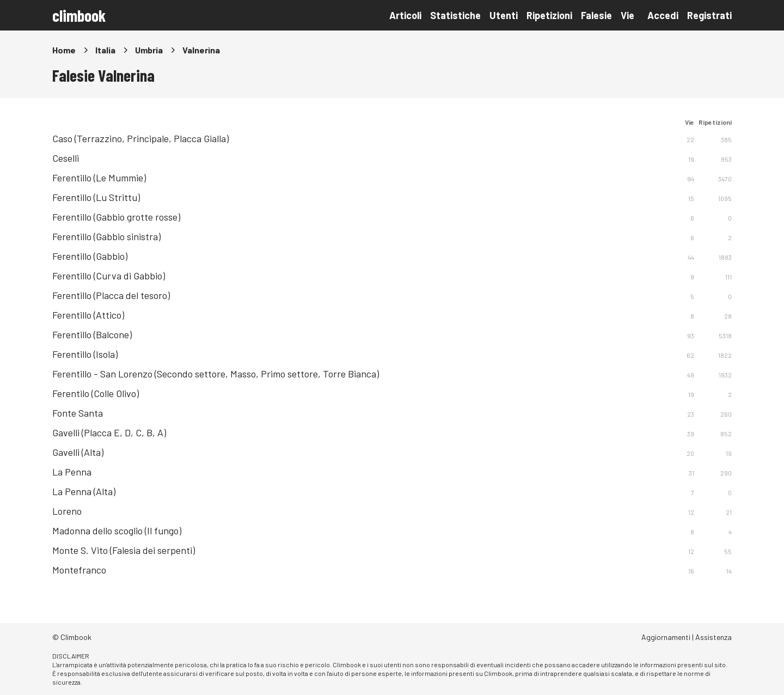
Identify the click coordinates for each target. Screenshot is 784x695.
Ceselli (66, 158)
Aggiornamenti (666, 637)
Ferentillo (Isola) (85, 354)
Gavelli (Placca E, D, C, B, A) (109, 432)
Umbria (149, 50)
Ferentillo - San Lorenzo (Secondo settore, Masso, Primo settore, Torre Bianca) (216, 374)
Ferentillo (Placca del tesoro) (111, 295)
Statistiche (455, 15)
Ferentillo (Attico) (88, 315)
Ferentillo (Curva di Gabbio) (109, 276)
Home (64, 50)
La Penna (72, 472)
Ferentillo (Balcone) (92, 334)
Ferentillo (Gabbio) (90, 256)
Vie (627, 15)
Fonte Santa (78, 413)
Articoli (405, 15)
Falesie (596, 15)
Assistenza (713, 637)
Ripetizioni (549, 15)
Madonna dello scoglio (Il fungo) (117, 531)
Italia (105, 50)
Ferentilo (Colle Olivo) (96, 393)
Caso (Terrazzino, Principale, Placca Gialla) (140, 138)
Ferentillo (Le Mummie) (99, 178)
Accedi (663, 15)
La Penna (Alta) (84, 491)
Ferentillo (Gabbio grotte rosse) (116, 217)
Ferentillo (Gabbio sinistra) (106, 236)
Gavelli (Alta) (78, 452)
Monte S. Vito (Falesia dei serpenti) (124, 550)
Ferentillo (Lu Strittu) (96, 197)
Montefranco (79, 570)
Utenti (504, 15)
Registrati (709, 15)
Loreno (67, 511)
